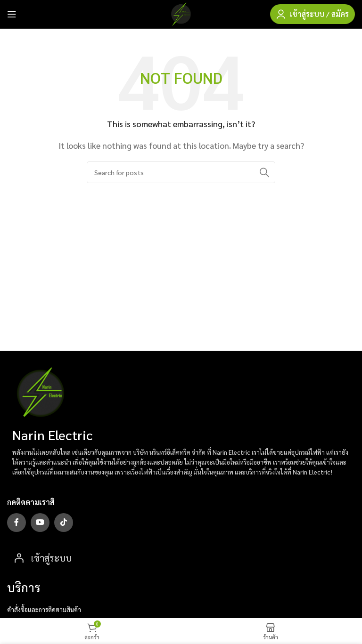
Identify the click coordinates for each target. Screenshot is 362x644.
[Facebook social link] (16, 523)
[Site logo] (181, 13)
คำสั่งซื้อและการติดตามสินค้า (44, 609)
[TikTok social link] (64, 523)
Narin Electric (53, 435)
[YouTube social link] (40, 523)
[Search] (181, 172)
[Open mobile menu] (12, 14)
